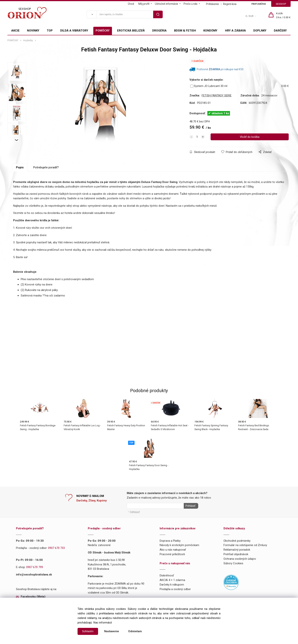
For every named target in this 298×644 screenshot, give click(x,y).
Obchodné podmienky (237, 540)
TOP (50, 31)
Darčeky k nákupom (172, 584)
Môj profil (144, 4)
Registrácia (230, 4)
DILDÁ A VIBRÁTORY (74, 31)
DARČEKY (280, 31)
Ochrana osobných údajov (240, 558)
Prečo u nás (191, 4)
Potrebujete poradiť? (46, 167)
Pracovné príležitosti (172, 553)
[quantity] (197, 137)
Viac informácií (102, 623)
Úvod (131, 4)
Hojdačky (28, 40)
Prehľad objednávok (236, 553)
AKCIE (15, 31)
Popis (20, 167)
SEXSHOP (281, 4)
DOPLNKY (260, 31)
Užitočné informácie (166, 4)
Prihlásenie (212, 4)
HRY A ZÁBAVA (235, 31)
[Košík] (283, 16)
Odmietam (135, 631)
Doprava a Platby (170, 540)
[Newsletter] (155, 506)
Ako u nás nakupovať (173, 549)
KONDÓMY (210, 31)
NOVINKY (33, 31)
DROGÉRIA (159, 31)
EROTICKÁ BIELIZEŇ (131, 31)
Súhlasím (88, 631)
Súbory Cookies (233, 562)
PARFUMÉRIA (259, 4)
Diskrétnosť (167, 575)
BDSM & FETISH (185, 31)
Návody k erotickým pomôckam (179, 544)
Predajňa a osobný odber (175, 588)
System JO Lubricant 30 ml (209, 86)
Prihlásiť (190, 506)
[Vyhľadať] (91, 14)
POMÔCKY (103, 31)
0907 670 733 (56, 547)
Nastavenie (112, 631)
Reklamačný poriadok (237, 549)
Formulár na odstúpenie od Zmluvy (245, 544)
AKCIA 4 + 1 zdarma (172, 579)
